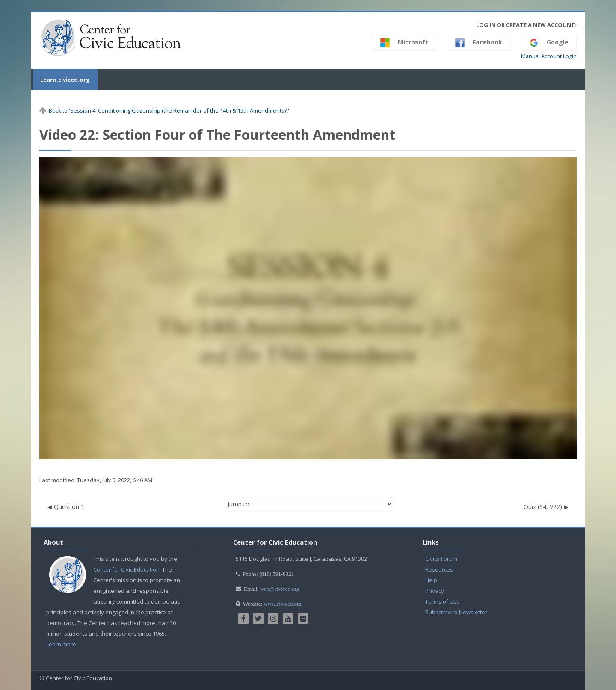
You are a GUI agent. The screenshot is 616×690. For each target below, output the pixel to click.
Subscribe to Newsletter (456, 612)
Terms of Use (443, 601)
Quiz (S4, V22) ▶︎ (546, 507)
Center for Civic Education (126, 569)
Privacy (435, 591)
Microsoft (404, 43)
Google (549, 43)
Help (431, 580)
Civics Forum (441, 559)
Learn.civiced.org (64, 80)
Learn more (61, 644)
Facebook (478, 43)
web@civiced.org (280, 589)
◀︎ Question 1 (66, 507)
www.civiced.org (282, 604)
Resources (439, 569)
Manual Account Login (549, 56)
